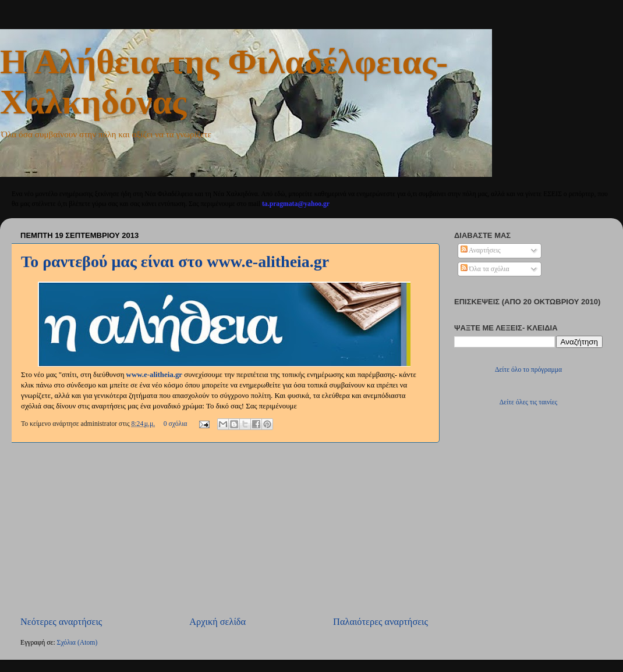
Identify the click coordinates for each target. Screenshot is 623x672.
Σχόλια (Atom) (77, 643)
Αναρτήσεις (481, 250)
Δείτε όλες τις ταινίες (528, 402)
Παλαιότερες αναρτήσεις (380, 622)
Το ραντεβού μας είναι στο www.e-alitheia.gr (175, 262)
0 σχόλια (176, 424)
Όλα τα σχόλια (485, 269)
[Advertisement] (224, 529)
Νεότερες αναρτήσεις (61, 622)
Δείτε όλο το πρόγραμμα (528, 370)
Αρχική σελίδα (217, 622)
